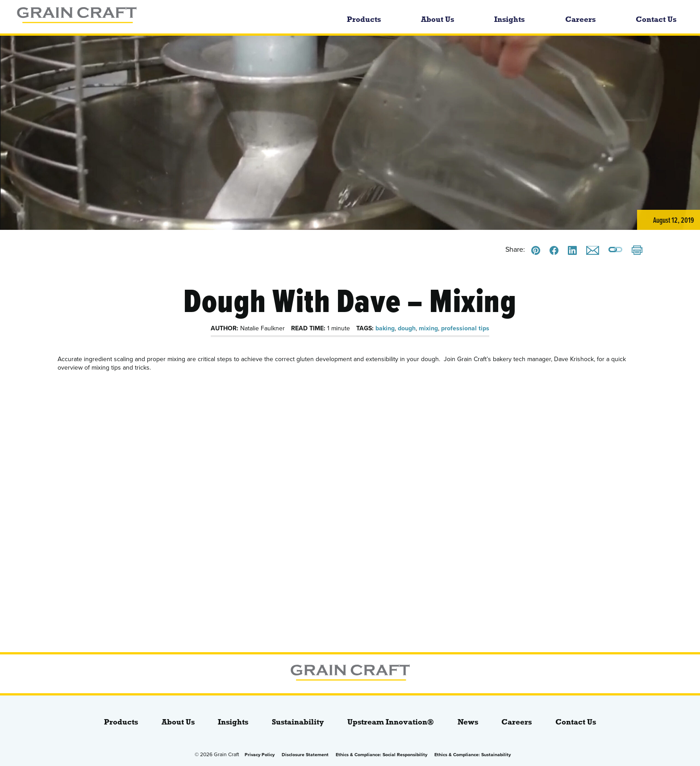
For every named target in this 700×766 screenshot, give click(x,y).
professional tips (465, 328)
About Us (437, 19)
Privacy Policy (260, 755)
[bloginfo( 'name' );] (146, 17)
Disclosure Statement (305, 755)
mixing (428, 328)
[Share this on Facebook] (554, 250)
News (468, 722)
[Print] (637, 251)
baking (385, 328)
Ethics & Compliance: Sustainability (473, 755)
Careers (580, 19)
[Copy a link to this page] (615, 250)
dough (407, 328)
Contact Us (656, 19)
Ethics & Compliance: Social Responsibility (381, 755)
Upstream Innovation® (391, 722)
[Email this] (593, 250)
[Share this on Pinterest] (536, 250)
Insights (509, 19)
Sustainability (298, 722)
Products (364, 19)
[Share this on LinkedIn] (572, 250)
